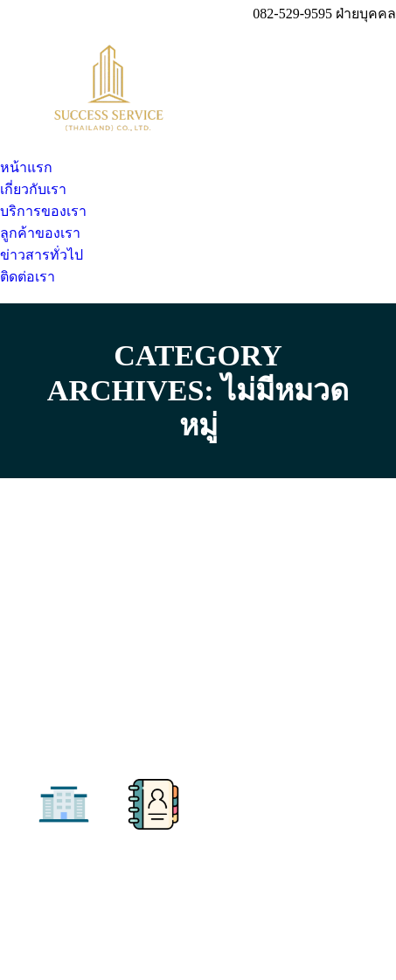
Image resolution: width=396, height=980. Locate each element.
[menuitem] (26, 167)
